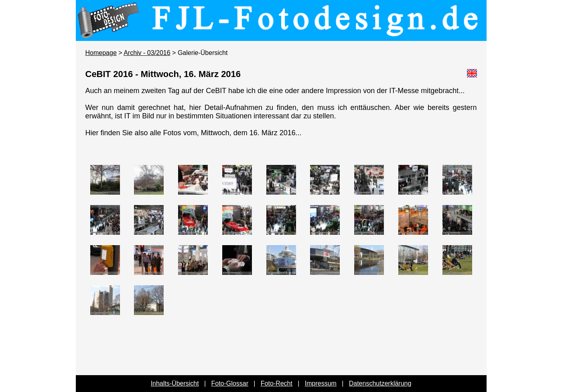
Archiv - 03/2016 (147, 53)
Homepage (101, 53)
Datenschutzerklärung (380, 383)
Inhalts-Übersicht (175, 383)
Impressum (321, 383)
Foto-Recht (277, 383)
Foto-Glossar (230, 383)
